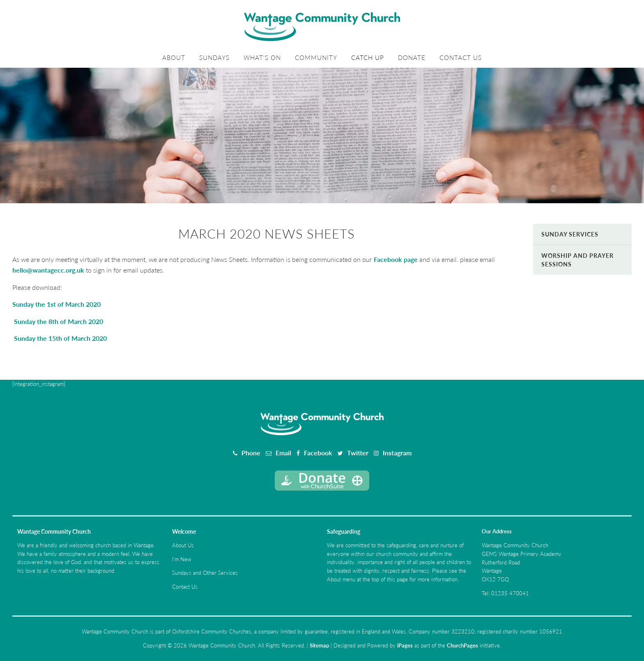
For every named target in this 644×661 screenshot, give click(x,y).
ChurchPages (462, 645)
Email (283, 453)
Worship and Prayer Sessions (577, 260)
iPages (405, 645)
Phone (251, 453)
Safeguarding (344, 531)
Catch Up (368, 57)
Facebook (318, 453)
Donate (412, 57)
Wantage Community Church (54, 531)
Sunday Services (570, 234)
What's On (262, 57)
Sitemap (319, 645)
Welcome (184, 531)
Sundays (214, 57)
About (174, 57)
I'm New (182, 559)
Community (316, 57)
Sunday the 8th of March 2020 (58, 321)
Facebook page (396, 259)
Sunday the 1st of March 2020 (56, 304)
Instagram (397, 453)
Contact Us (461, 57)
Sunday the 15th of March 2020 (60, 338)
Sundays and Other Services (205, 573)
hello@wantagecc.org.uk (48, 270)
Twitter (358, 453)
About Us (183, 545)
